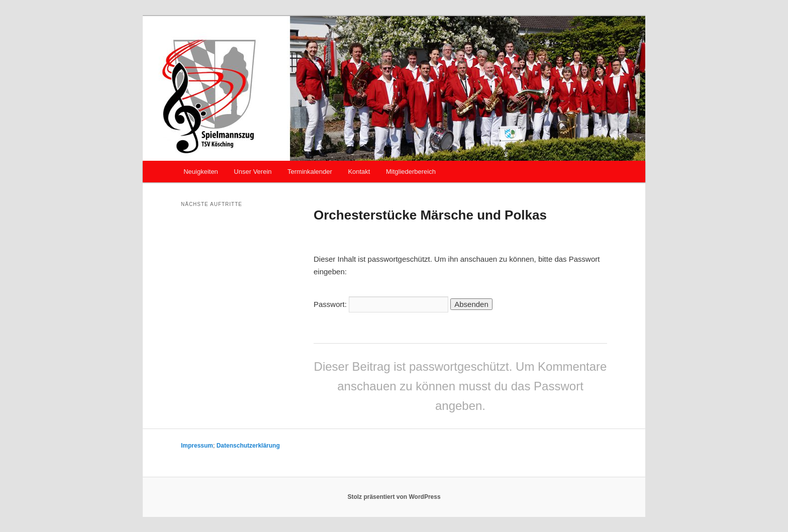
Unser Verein (253, 172)
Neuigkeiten (201, 172)
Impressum (197, 446)
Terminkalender (310, 172)
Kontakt (359, 172)
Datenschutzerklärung (248, 446)
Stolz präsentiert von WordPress (394, 497)
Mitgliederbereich (411, 172)
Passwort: (381, 304)
